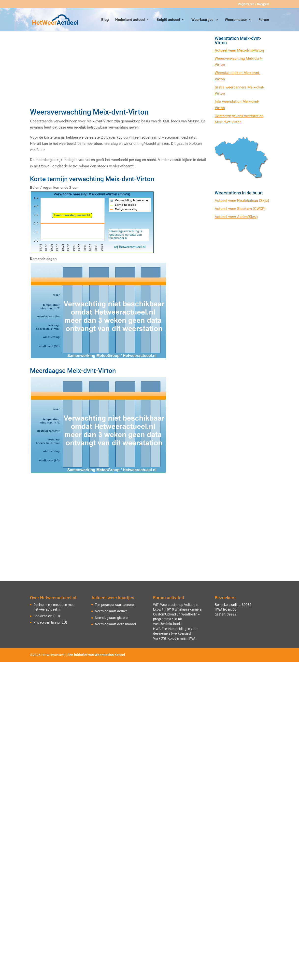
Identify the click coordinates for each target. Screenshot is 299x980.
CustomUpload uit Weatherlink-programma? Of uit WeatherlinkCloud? (177, 619)
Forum (264, 20)
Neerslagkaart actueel (112, 611)
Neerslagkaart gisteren (112, 618)
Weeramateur (236, 20)
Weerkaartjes (202, 20)
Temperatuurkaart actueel (115, 605)
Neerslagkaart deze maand (115, 624)
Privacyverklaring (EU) (50, 622)
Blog (105, 20)
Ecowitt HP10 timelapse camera (177, 609)
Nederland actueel (130, 20)
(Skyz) (264, 201)
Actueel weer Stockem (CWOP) (240, 209)
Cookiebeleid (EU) (47, 616)
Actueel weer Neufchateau (237, 201)
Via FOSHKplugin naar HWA (174, 638)
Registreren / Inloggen (253, 4)
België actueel (168, 20)
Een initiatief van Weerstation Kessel (96, 655)
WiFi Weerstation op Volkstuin (176, 605)
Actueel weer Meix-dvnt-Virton (239, 50)
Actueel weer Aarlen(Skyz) (236, 217)
